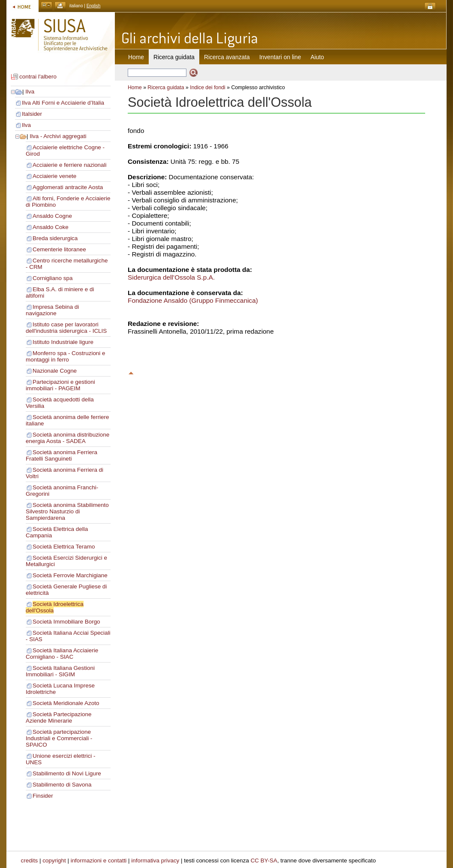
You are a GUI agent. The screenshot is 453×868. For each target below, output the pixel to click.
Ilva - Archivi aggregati (58, 136)
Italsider (32, 114)
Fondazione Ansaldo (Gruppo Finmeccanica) (193, 300)
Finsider (43, 796)
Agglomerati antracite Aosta (68, 187)
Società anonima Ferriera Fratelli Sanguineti (61, 455)
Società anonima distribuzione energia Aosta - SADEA (67, 438)
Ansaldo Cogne (52, 216)
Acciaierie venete (54, 176)
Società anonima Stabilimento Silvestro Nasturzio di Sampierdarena (67, 511)
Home (136, 57)
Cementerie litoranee (59, 249)
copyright (54, 860)
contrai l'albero (38, 77)
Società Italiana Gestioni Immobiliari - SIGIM (60, 671)
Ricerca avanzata (227, 57)
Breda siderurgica (55, 238)
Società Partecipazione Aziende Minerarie (58, 717)
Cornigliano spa (52, 278)
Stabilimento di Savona (62, 785)
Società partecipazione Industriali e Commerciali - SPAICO (59, 738)
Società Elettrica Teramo (64, 547)
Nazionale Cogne (55, 371)
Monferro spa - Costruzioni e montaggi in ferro (66, 356)
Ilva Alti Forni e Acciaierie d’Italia (63, 103)
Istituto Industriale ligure (63, 342)
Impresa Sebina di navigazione (52, 310)
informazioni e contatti (99, 860)
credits (30, 860)
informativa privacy (155, 860)
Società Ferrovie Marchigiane (70, 575)
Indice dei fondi (208, 87)
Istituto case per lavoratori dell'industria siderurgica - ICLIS (66, 328)
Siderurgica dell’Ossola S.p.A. (171, 277)
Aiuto (317, 57)
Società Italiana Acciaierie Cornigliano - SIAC (62, 654)
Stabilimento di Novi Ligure (67, 773)
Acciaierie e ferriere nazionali (70, 165)
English (94, 6)
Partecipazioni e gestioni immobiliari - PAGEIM (60, 385)
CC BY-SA (264, 860)
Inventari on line (280, 57)
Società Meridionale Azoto (66, 703)
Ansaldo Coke (51, 227)
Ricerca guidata (166, 87)
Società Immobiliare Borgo (66, 622)
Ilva (30, 92)
